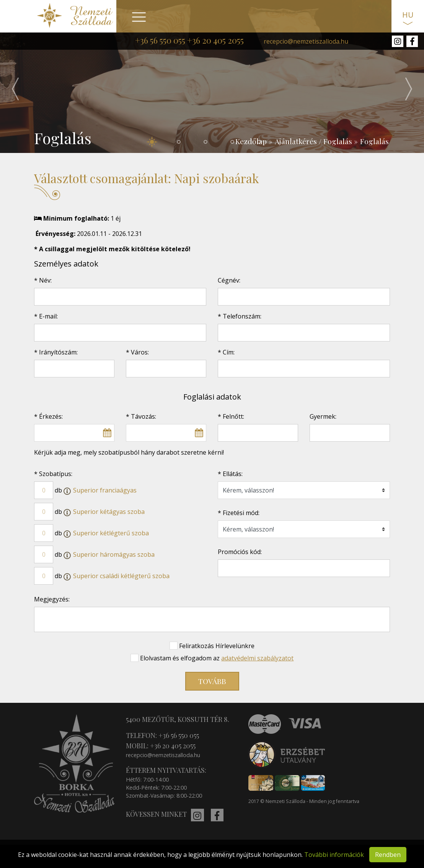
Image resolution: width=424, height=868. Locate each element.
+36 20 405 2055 (215, 40)
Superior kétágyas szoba (109, 512)
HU (408, 15)
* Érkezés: (48, 416)
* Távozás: (141, 416)
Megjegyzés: (52, 599)
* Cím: (226, 352)
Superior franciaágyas (105, 490)
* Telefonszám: (240, 316)
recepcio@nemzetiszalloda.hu (306, 41)
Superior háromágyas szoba (114, 554)
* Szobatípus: (53, 474)
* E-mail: (46, 316)
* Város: (137, 352)
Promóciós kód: (240, 552)
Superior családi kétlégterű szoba (121, 576)
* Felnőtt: (231, 416)
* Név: (43, 280)
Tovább (212, 681)
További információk (334, 855)
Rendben (388, 855)
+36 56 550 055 (160, 40)
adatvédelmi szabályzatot (257, 658)
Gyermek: (323, 416)
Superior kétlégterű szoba (111, 533)
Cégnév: (229, 280)
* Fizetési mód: (239, 513)
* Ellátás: (230, 474)
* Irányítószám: (56, 352)
